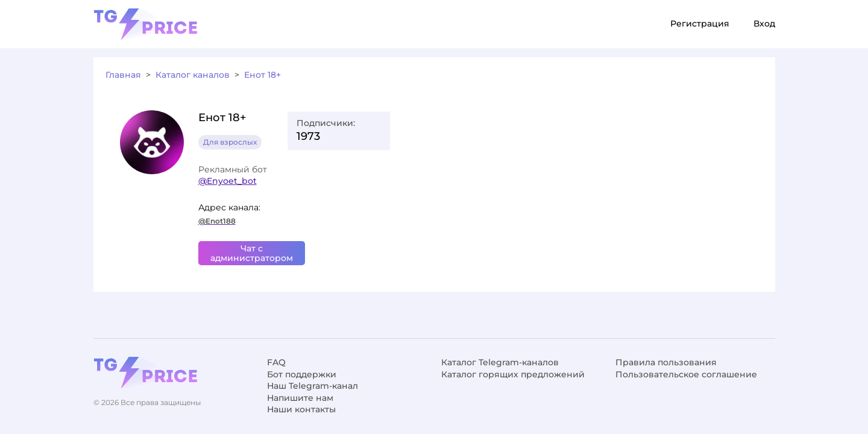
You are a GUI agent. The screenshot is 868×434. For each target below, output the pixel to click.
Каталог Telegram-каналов (500, 362)
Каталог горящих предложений (513, 374)
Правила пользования (666, 362)
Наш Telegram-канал (313, 386)
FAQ (276, 362)
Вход (764, 24)
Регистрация (700, 24)
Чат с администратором (252, 253)
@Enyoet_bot (228, 181)
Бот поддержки (302, 374)
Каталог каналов (193, 75)
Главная (123, 75)
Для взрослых (230, 142)
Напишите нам (300, 398)
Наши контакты (301, 409)
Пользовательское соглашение (686, 374)
